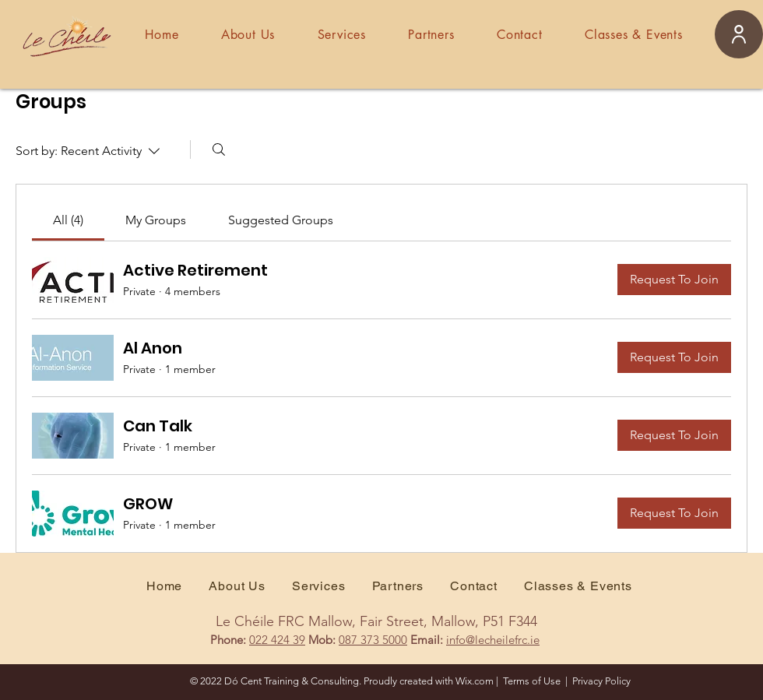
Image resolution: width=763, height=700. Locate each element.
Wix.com (475, 681)
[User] (739, 34)
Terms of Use (532, 681)
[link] (68, 220)
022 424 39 (277, 640)
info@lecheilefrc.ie (493, 640)
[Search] (219, 149)
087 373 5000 (373, 640)
